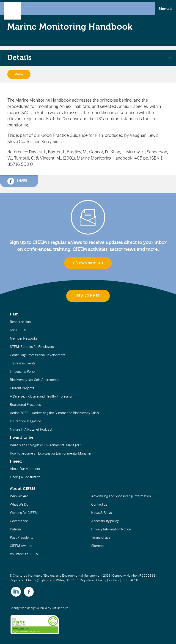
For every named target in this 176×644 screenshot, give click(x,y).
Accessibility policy (105, 521)
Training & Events (23, 363)
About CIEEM (23, 489)
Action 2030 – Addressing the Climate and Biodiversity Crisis (54, 413)
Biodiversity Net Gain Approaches (34, 380)
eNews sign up (88, 263)
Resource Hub (20, 322)
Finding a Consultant (25, 477)
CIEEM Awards (21, 546)
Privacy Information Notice (111, 529)
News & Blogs (102, 513)
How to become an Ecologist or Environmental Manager (51, 453)
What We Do (19, 504)
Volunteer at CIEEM (24, 554)
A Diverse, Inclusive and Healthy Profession (41, 396)
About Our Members (25, 469)
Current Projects (22, 388)
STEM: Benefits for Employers (32, 347)
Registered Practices (25, 405)
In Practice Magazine (25, 421)
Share (17, 181)
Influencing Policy (23, 372)
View (19, 74)
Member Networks (24, 338)
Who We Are (19, 496)
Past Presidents (22, 538)
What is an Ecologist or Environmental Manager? (45, 445)
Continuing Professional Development (38, 355)
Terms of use (101, 538)
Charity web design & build (28, 608)
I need (16, 461)
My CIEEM (88, 296)
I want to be (22, 437)
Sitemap (97, 546)
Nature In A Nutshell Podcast (31, 429)
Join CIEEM (18, 330)
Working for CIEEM (24, 513)
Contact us (99, 504)
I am (14, 314)
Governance (19, 521)
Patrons (16, 529)
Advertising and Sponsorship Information (121, 496)
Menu (166, 9)
